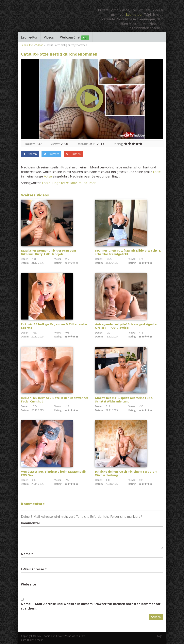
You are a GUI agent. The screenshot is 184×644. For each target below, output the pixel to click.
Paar (92, 183)
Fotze (48, 176)
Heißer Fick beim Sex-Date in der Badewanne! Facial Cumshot (54, 400)
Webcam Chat (75, 38)
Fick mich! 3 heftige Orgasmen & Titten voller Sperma (54, 326)
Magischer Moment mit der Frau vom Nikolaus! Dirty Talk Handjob (48, 253)
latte (74, 183)
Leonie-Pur (29, 37)
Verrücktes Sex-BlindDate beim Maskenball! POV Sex (53, 474)
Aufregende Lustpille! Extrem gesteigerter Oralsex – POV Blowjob (126, 326)
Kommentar (31, 523)
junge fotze (60, 183)
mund (83, 183)
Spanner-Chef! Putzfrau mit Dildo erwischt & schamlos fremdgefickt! (128, 253)
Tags (160, 636)
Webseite (28, 584)
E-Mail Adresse (33, 569)
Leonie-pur (134, 15)
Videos (49, 37)
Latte (157, 172)
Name (26, 554)
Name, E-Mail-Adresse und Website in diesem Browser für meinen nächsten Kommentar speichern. (91, 606)
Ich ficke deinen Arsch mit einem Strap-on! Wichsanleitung (126, 474)
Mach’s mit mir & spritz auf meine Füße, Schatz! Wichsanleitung (124, 400)
